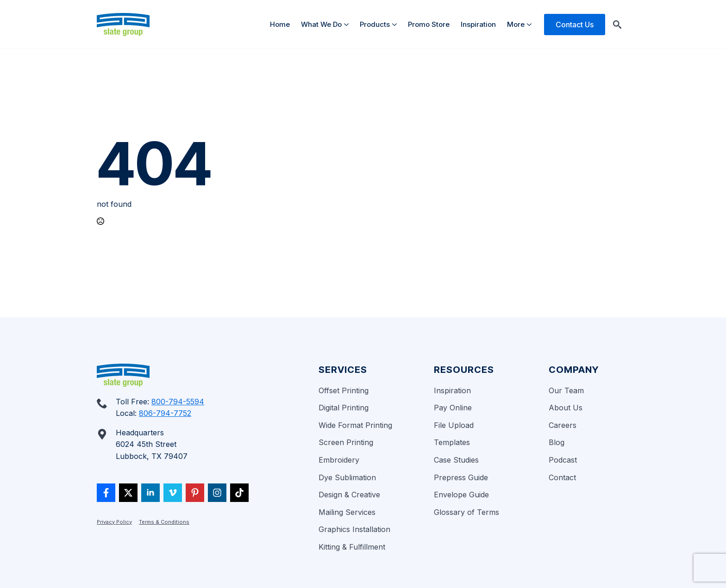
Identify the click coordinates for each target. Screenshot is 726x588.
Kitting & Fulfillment (352, 547)
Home (280, 24)
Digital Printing (344, 408)
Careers (563, 425)
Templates (452, 442)
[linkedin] (150, 493)
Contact (562, 477)
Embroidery (339, 460)
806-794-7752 (165, 413)
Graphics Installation (354, 529)
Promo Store (429, 24)
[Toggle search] (617, 25)
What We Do (321, 24)
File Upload (454, 425)
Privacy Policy (114, 522)
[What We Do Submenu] (348, 24)
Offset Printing (344, 390)
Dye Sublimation (347, 477)
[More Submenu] (531, 24)
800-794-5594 (178, 402)
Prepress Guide (461, 477)
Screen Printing (346, 442)
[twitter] (128, 493)
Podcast (563, 460)
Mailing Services (347, 512)
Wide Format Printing (355, 425)
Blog (557, 442)
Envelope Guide (461, 495)
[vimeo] (173, 493)
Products (375, 24)
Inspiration (478, 24)
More (516, 24)
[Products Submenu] (396, 24)
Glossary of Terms (466, 512)
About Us (566, 408)
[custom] (106, 493)
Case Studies (456, 460)
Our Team (566, 390)
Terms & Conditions (164, 522)
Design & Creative (349, 495)
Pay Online (453, 408)
